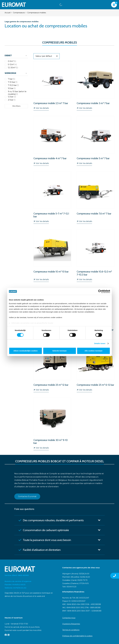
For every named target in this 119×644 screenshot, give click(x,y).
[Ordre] (47, 56)
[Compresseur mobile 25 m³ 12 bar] (52, 367)
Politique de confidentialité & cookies (77, 636)
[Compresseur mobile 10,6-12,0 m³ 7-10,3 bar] (96, 256)
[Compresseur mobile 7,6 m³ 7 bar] (96, 197)
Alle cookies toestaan (93, 351)
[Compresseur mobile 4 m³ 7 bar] (52, 141)
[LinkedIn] (8, 635)
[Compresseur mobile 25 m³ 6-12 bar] (96, 367)
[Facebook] (6, 635)
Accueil (8, 13)
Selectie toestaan (60, 351)
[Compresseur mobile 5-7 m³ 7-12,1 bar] (52, 197)
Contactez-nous (69, 618)
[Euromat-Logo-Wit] (14, 5)
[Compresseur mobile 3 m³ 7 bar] (96, 86)
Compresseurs (19, 13)
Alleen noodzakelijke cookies (26, 351)
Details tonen (100, 343)
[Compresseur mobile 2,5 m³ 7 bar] (52, 86)
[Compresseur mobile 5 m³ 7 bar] (96, 141)
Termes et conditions (71, 630)
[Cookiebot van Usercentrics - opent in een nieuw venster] (100, 291)
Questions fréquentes (71, 624)
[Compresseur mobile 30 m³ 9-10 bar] (52, 424)
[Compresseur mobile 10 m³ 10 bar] (52, 256)
